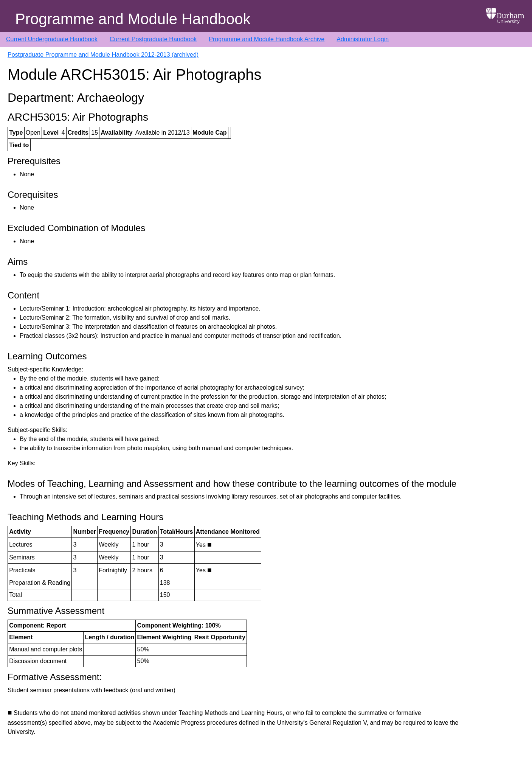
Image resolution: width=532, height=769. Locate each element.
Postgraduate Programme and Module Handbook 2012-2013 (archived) (103, 55)
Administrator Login (363, 39)
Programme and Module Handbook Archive (267, 39)
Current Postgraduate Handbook (153, 39)
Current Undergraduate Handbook (52, 39)
